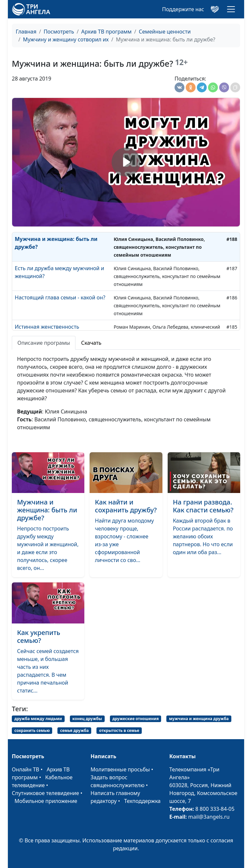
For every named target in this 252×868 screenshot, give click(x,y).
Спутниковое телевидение (45, 793)
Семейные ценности (165, 32)
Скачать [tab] (91, 343)
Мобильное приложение (46, 801)
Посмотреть (59, 32)
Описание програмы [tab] (44, 343)
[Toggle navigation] (231, 9)
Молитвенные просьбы (120, 769)
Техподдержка (142, 801)
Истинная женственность (47, 327)
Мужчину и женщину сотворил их (66, 39)
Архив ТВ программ (107, 32)
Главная (26, 32)
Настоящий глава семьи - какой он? (60, 297)
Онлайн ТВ (26, 769)
